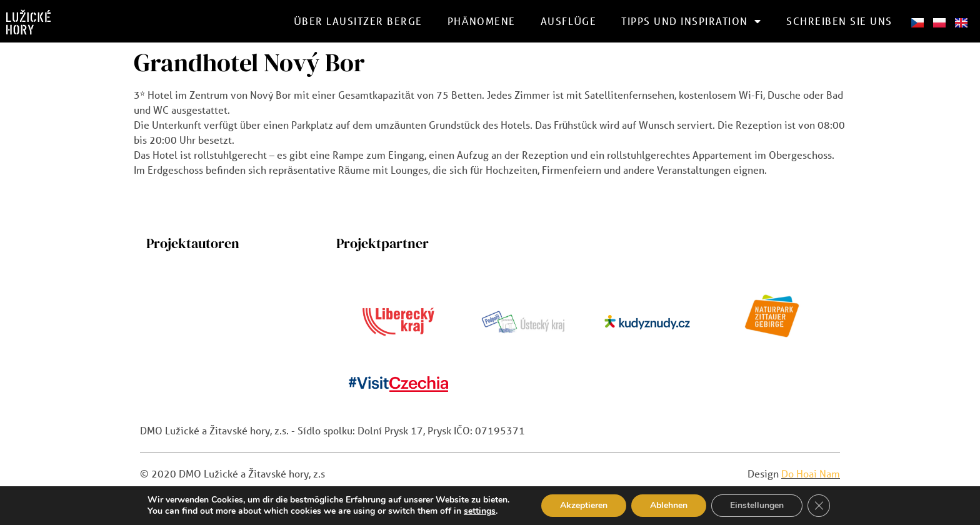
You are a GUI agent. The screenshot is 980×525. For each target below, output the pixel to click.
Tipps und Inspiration (691, 21)
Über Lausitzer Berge (358, 21)
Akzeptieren (584, 505)
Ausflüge (569, 21)
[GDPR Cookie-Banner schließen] (819, 506)
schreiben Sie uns (839, 21)
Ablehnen (669, 505)
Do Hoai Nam (811, 473)
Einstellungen (757, 505)
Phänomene (482, 21)
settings (480, 511)
